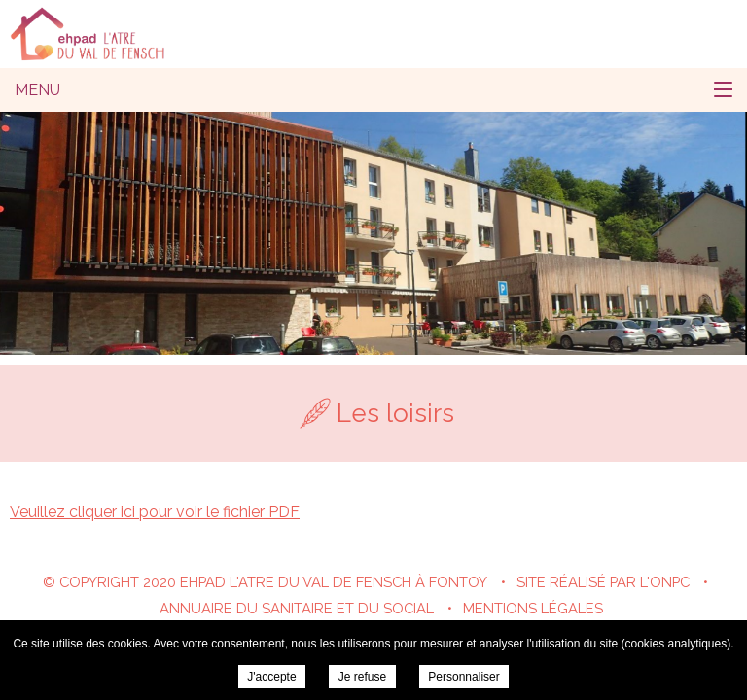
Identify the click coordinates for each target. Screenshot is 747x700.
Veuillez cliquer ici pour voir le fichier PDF (155, 512)
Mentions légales (533, 608)
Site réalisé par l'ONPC (603, 582)
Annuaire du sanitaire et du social (297, 608)
